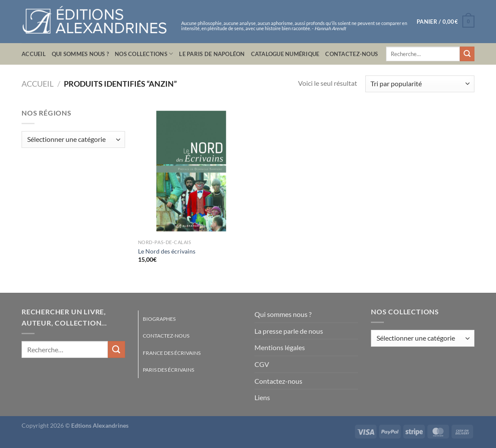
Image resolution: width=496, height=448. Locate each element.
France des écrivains (172, 353)
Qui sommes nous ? (80, 54)
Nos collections (144, 54)
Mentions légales (280, 347)
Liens (262, 397)
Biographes (159, 319)
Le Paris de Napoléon (212, 54)
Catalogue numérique (285, 54)
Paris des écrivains (168, 370)
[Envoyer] (467, 54)
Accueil (34, 54)
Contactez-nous (352, 54)
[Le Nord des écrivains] (191, 171)
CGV (262, 364)
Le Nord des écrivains (167, 251)
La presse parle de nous (289, 331)
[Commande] (420, 84)
